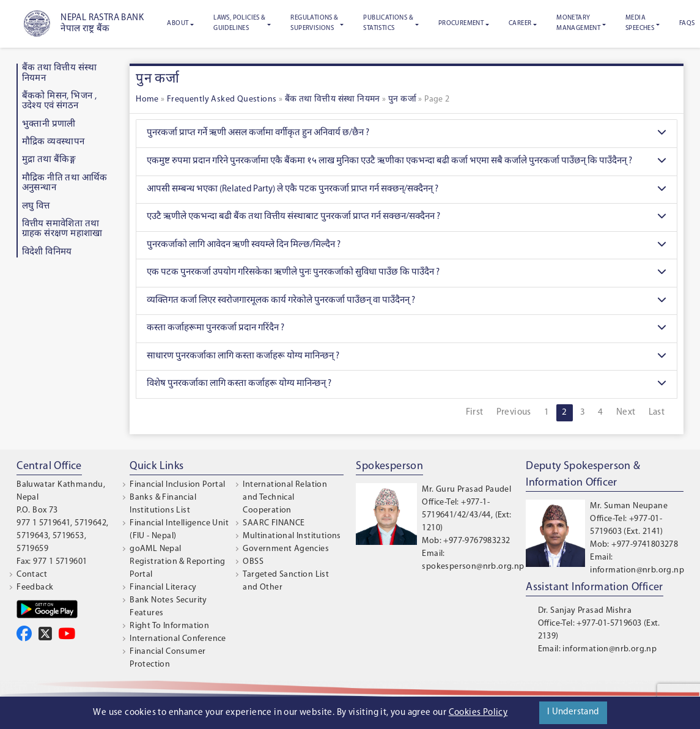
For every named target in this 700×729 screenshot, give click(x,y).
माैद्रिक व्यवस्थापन (53, 142)
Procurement (461, 24)
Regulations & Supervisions (314, 23)
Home (147, 99)
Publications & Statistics (388, 23)
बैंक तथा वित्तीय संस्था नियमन (333, 99)
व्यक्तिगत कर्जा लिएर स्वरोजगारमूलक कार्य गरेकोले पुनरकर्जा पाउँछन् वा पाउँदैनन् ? (407, 301)
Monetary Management (578, 23)
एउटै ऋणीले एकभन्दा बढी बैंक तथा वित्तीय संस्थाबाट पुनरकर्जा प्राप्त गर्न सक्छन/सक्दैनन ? (407, 217)
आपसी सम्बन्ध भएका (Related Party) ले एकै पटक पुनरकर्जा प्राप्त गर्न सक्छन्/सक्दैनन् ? (407, 190)
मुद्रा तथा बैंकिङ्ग (49, 160)
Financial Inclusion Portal (177, 485)
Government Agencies (286, 549)
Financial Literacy (163, 587)
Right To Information (169, 626)
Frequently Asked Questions (222, 99)
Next (626, 413)
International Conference (178, 639)
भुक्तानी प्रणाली (49, 124)
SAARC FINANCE (274, 523)
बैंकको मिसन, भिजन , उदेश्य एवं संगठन (60, 102)
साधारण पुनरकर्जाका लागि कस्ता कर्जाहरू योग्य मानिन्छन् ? (407, 357)
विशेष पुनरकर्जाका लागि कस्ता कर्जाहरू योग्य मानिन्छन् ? (407, 384)
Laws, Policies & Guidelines (239, 23)
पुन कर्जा (402, 99)
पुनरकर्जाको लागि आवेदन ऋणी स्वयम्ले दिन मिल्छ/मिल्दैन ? (407, 246)
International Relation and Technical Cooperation (285, 498)
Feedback (35, 587)
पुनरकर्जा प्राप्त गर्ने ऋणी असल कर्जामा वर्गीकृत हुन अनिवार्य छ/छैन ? (407, 134)
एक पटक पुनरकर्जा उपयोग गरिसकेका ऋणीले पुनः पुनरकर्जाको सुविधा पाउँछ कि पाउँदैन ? (407, 273)
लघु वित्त (36, 206)
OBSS (253, 562)
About (178, 24)
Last (657, 413)
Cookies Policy (478, 713)
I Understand (573, 712)
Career (520, 24)
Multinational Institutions (292, 536)
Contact (32, 575)
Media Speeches (640, 23)
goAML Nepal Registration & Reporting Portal (178, 562)
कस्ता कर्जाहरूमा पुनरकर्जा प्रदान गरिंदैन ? (407, 329)
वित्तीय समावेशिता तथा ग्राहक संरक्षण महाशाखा (62, 229)
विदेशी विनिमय (47, 252)
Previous (514, 413)
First (475, 413)
